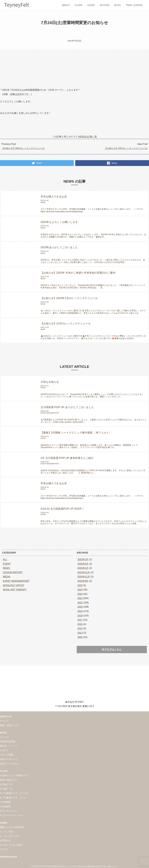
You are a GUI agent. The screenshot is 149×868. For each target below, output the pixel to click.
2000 (80, 637)
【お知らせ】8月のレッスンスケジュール (23, 148)
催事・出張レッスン (10, 725)
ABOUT (66, 5)
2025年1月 (83, 568)
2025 (80, 585)
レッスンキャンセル (10, 836)
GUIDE (91, 5)
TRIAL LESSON (134, 5)
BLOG (118, 5)
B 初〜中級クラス (9, 780)
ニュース (4, 737)
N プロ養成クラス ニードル (14, 793)
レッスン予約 (7, 832)
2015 (80, 624)
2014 (80, 628)
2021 (80, 603)
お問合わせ (5, 840)
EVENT (7, 564)
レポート (4, 750)
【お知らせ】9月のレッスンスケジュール (126, 148)
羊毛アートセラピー (10, 764)
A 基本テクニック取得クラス (14, 775)
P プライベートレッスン (12, 815)
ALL (5, 559)
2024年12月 (84, 572)
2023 (80, 594)
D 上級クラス (7, 789)
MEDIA (7, 577)
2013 (80, 633)
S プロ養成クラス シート (13, 798)
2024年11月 (84, 577)
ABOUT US (6, 716)
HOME (7, 14)
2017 (80, 620)
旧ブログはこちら (112, 649)
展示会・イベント (9, 746)
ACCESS (105, 5)
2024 (80, 590)
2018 (80, 616)
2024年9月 (83, 581)
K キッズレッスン (9, 811)
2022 (80, 598)
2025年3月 (83, 559)
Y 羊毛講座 (5, 802)
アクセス (4, 849)
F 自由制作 (5, 807)
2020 (80, 607)
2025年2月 (83, 564)
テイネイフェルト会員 (11, 845)
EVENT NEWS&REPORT (16, 581)
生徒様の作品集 (8, 741)
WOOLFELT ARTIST (14, 585)
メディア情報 (7, 755)
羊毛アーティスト (9, 759)
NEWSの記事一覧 (88, 137)
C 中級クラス (7, 784)
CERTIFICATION (8, 857)
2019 (80, 611)
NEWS (23, 14)
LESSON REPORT (13, 572)
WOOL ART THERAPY (15, 590)
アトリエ (4, 721)
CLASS (79, 5)
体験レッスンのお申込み (12, 827)
